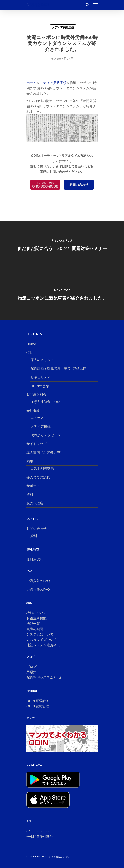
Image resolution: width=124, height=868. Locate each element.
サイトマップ (37, 444)
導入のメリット (42, 360)
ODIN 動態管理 (38, 706)
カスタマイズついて (42, 640)
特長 (30, 353)
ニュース (37, 418)
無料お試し (35, 559)
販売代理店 (35, 503)
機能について (37, 613)
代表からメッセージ (46, 435)
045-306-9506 (38, 831)
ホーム (31, 83)
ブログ (31, 667)
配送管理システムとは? (44, 677)
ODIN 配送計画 (38, 701)
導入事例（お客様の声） (45, 452)
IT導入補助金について (47, 402)
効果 (30, 461)
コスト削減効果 (42, 468)
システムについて (40, 634)
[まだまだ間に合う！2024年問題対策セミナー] (62, 246)
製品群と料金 (37, 395)
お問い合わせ (37, 529)
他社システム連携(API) (43, 645)
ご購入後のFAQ (38, 589)
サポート (33, 486)
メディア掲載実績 (63, 27)
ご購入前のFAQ (38, 581)
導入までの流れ (38, 477)
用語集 (31, 672)
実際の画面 (35, 629)
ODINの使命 (40, 386)
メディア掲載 (40, 426)
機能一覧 (33, 623)
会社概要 (33, 410)
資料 (30, 494)
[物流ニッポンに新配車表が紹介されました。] (62, 295)
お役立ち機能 (37, 618)
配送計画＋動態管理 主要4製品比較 (58, 368)
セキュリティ (40, 377)
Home (31, 344)
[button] (95, 5)
